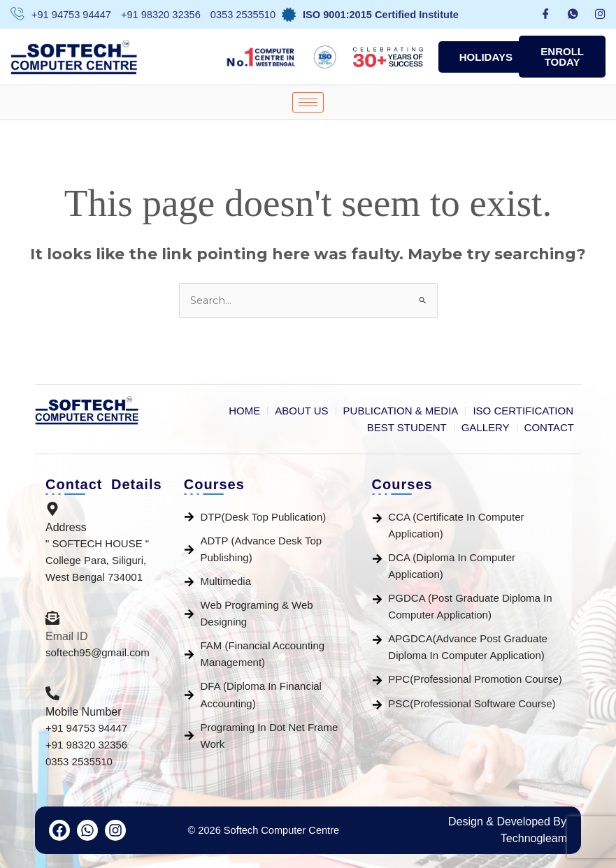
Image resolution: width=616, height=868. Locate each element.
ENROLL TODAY (562, 57)
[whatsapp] (573, 14)
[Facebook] (546, 14)
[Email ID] (52, 619)
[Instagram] (600, 14)
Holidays (486, 57)
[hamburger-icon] (308, 102)
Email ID (66, 636)
